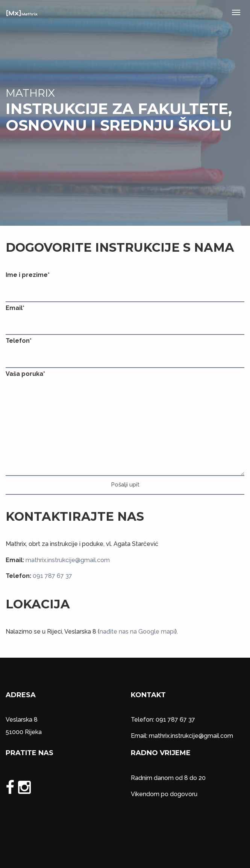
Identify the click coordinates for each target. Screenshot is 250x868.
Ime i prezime (28, 275)
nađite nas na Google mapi (137, 632)
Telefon (19, 341)
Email (15, 308)
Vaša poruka (25, 374)
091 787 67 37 (52, 576)
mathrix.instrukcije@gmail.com (68, 560)
